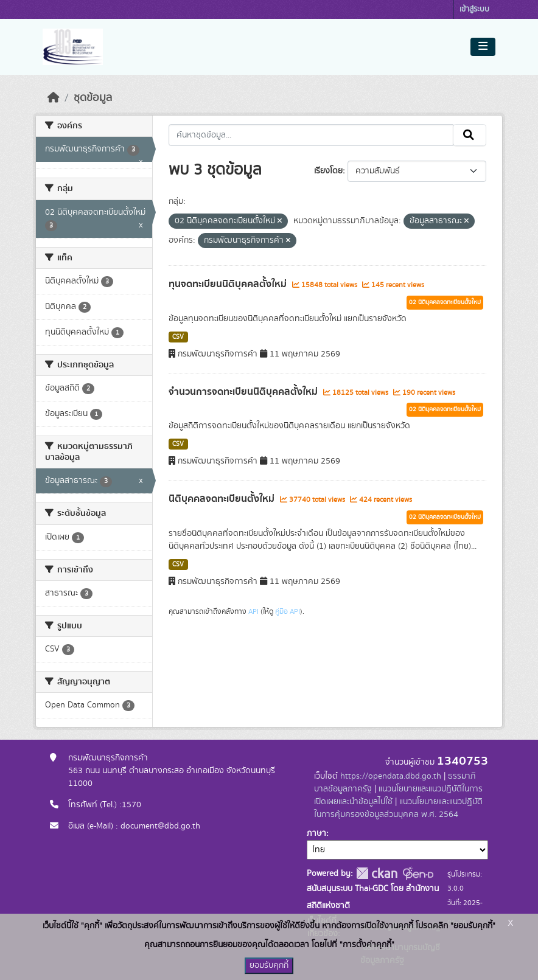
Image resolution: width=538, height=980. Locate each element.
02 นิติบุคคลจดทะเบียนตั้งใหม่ (445, 302)
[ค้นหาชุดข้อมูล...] (311, 135)
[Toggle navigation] (483, 47)
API (253, 611)
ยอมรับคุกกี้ (269, 965)
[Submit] (470, 135)
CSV (178, 337)
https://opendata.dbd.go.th (391, 776)
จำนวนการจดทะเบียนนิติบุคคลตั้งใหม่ (244, 392)
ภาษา (316, 833)
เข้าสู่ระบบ (474, 9)
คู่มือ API (288, 611)
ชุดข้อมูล (93, 98)
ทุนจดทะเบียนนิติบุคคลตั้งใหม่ (229, 284)
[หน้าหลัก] (54, 98)
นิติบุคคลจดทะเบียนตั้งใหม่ (223, 499)
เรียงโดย (328, 171)
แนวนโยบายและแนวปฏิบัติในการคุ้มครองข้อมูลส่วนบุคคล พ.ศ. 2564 (398, 808)
